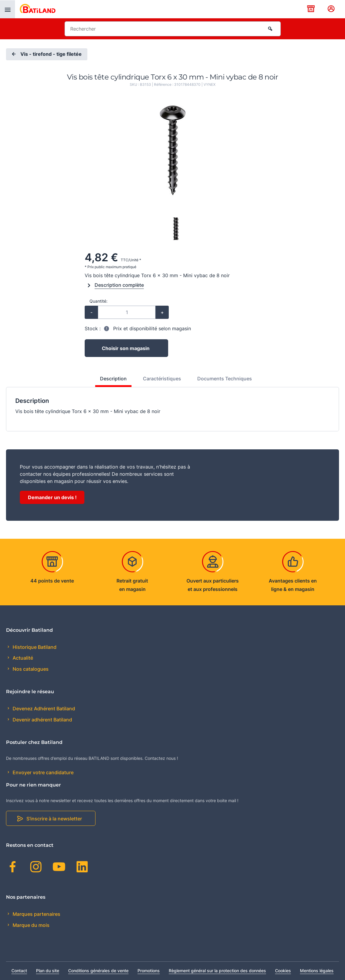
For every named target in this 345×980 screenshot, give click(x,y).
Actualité (22, 658)
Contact (19, 971)
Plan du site (48, 971)
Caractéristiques (162, 379)
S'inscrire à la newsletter (54, 819)
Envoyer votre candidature (42, 772)
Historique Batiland (34, 647)
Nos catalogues (30, 669)
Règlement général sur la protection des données (217, 971)
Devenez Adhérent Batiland (43, 709)
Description (113, 379)
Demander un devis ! (52, 497)
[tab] (110, 381)
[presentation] (8, 9)
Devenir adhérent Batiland (42, 720)
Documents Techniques (225, 379)
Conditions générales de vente (98, 971)
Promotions (149, 971)
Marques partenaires (36, 914)
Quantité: (98, 301)
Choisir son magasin (126, 348)
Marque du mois (30, 925)
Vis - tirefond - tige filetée (46, 54)
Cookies (283, 971)
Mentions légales (317, 971)
